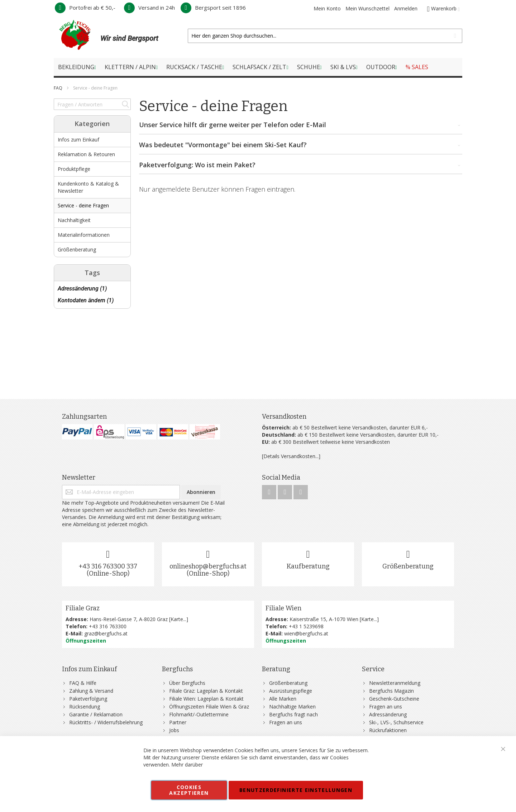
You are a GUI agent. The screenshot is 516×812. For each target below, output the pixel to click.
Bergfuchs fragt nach (293, 714)
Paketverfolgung (88, 699)
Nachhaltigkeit (74, 220)
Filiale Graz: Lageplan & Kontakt (206, 691)
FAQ (59, 88)
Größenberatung (77, 249)
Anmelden (406, 8)
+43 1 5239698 (306, 626)
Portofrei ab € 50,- (85, 8)
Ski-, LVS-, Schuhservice (396, 722)
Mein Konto (327, 8)
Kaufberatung (308, 566)
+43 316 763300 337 (108, 566)
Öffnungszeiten (86, 641)
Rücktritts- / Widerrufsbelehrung (106, 722)
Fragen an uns (286, 722)
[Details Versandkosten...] (291, 456)
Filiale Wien (283, 608)
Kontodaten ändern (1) (86, 300)
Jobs (174, 730)
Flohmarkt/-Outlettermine (199, 714)
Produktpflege (74, 169)
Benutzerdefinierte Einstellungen (296, 790)
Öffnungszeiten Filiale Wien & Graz (209, 707)
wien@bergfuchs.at (306, 633)
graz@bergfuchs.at (106, 633)
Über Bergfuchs (187, 683)
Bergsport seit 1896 (213, 8)
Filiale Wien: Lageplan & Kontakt (206, 699)
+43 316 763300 (108, 626)
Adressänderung (388, 714)
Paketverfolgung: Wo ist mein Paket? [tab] (301, 165)
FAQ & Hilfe (83, 683)
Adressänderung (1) (82, 289)
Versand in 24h (149, 8)
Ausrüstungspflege (291, 691)
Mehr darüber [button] (187, 765)
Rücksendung (85, 707)
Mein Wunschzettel (367, 8)
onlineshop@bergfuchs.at (208, 566)
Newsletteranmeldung (395, 683)
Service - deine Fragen (83, 205)
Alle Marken (283, 699)
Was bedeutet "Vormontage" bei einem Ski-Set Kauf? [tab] (301, 145)
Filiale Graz (83, 608)
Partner (178, 722)
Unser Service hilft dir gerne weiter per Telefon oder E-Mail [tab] (301, 125)
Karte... (178, 619)
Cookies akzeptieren (189, 790)
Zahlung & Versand (91, 691)
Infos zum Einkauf (78, 140)
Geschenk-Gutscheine (394, 699)
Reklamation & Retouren (86, 154)
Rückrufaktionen (388, 730)
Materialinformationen (84, 235)
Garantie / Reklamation (96, 714)
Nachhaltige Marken (292, 707)
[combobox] (325, 36)
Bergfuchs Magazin (391, 691)
